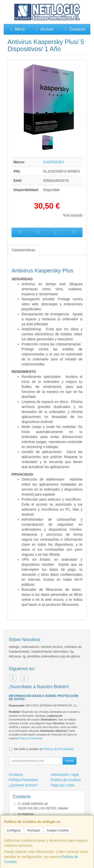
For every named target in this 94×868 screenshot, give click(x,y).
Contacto (74, 29)
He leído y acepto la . (44, 749)
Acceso (44, 29)
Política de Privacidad (30, 738)
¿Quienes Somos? (23, 785)
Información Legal (65, 775)
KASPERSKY (54, 162)
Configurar (14, 830)
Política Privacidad (23, 780)
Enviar (69, 761)
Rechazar (34, 830)
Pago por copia (63, 785)
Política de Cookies (66, 780)
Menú (17, 29)
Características (23, 250)
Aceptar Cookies (58, 830)
